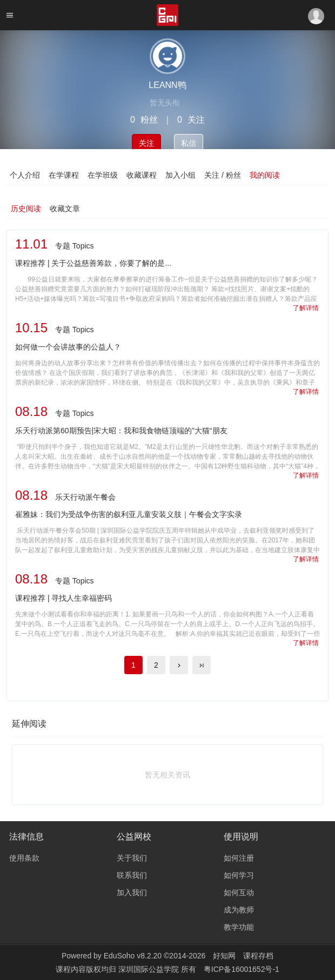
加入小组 (180, 175)
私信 (189, 143)
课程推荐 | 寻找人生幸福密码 (63, 598)
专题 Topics (75, 246)
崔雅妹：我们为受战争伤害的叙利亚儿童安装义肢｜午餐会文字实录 (129, 514)
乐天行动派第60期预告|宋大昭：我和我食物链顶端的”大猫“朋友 (121, 431)
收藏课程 (142, 175)
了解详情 (306, 308)
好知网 (224, 956)
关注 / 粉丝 (223, 175)
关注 (146, 143)
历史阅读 (26, 209)
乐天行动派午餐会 (85, 497)
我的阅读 (265, 175)
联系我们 (132, 875)
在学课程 (64, 175)
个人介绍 (25, 175)
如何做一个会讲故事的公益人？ (68, 347)
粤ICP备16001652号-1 (242, 969)
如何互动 (239, 892)
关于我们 (132, 858)
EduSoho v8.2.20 (133, 956)
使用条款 (24, 858)
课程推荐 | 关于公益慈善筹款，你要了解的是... (93, 263)
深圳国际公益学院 (150, 969)
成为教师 (239, 910)
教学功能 (239, 927)
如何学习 (239, 875)
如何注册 (239, 858)
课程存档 (258, 956)
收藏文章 (65, 209)
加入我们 (132, 892)
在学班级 (103, 175)
